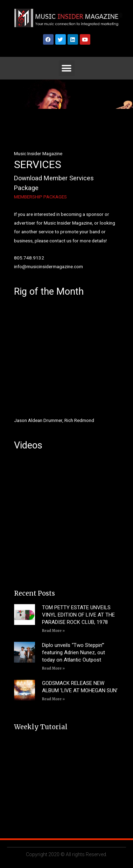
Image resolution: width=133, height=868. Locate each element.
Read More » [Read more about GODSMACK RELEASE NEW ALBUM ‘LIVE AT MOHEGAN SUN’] (53, 699)
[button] (67, 68)
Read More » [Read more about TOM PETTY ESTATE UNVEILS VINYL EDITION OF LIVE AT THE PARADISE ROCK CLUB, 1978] (53, 631)
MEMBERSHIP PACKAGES (40, 197)
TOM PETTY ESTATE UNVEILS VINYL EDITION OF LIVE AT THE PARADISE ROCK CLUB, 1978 (78, 615)
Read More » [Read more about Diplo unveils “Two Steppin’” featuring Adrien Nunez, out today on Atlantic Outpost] (53, 668)
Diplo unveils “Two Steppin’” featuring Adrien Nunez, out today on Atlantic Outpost (73, 652)
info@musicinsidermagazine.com (48, 266)
